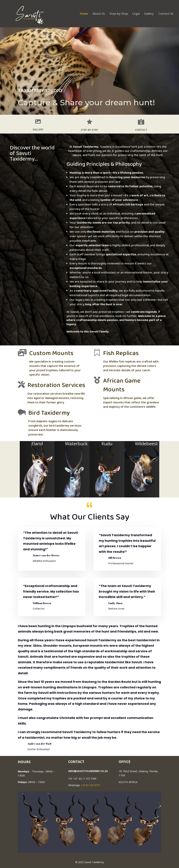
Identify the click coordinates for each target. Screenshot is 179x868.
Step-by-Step (119, 14)
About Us (99, 14)
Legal (136, 14)
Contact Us (166, 14)
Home (84, 14)
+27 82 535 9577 (90, 785)
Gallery (149, 14)
